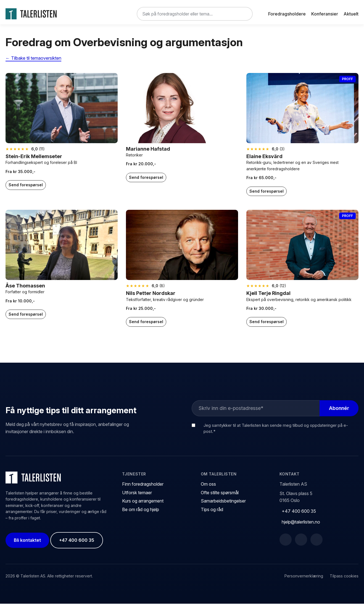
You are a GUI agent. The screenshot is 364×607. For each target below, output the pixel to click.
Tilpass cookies (344, 579)
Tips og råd (212, 513)
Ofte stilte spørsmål (220, 496)
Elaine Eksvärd (264, 160)
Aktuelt (351, 14)
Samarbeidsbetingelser (223, 504)
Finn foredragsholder (143, 487)
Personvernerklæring (304, 579)
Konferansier (325, 14)
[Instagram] (316, 543)
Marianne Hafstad (148, 152)
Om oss (208, 487)
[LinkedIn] (301, 543)
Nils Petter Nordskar (151, 296)
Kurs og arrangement (143, 504)
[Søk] (244, 14)
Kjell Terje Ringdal (268, 296)
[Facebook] (286, 543)
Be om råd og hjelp (141, 513)
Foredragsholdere (287, 14)
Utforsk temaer (137, 496)
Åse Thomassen (25, 289)
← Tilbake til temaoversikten (33, 61)
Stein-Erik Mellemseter (34, 160)
